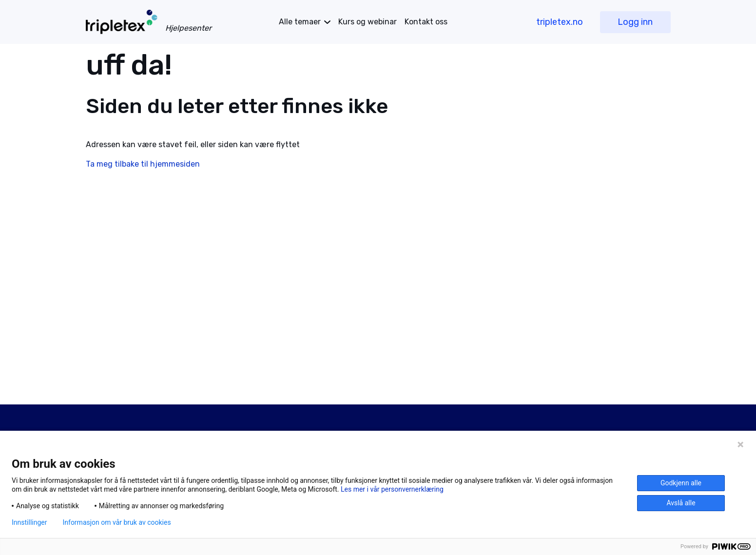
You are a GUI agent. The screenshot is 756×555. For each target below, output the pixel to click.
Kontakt (426, 22)
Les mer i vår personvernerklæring (392, 489)
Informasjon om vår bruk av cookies (116, 522)
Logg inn (635, 22)
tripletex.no (560, 22)
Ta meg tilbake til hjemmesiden (143, 164)
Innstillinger (29, 522)
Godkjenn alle (681, 483)
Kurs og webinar (368, 22)
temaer (300, 22)
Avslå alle (681, 503)
